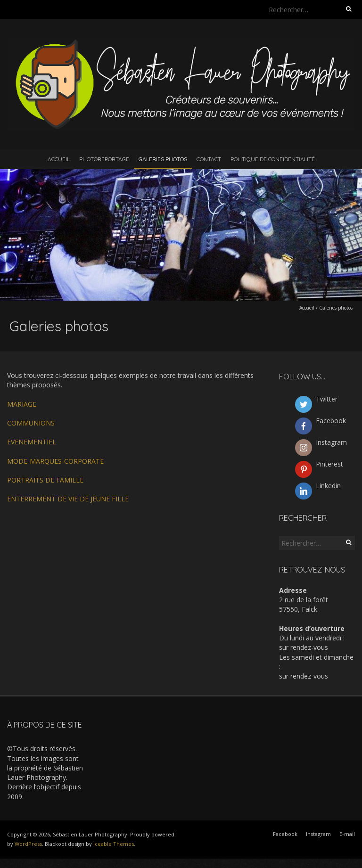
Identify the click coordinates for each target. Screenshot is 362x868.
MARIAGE (22, 404)
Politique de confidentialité (273, 159)
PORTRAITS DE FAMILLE (45, 480)
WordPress (28, 844)
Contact (209, 159)
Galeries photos (163, 159)
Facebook (285, 834)
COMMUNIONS (31, 423)
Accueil (59, 159)
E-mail (347, 834)
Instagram (318, 834)
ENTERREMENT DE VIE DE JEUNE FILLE (68, 499)
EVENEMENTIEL (32, 442)
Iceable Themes (114, 844)
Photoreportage (104, 159)
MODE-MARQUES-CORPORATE (55, 461)
